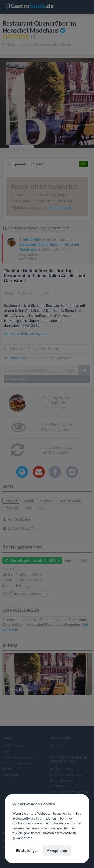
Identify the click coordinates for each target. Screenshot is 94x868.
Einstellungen (27, 850)
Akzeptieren (57, 850)
